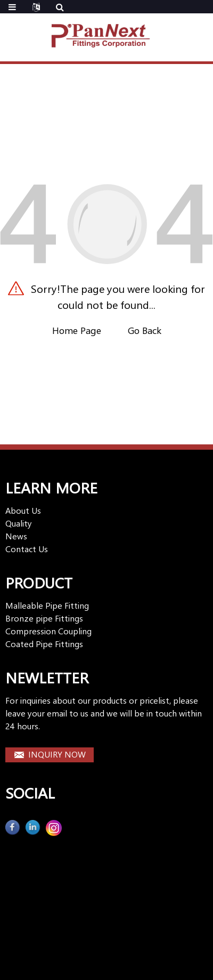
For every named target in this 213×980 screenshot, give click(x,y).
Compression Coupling (48, 631)
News (16, 536)
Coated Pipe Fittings (44, 644)
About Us (23, 510)
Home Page (77, 330)
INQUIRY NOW (57, 754)
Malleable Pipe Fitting (47, 605)
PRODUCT (39, 582)
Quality (19, 523)
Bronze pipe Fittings (44, 618)
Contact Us (27, 549)
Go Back (145, 330)
